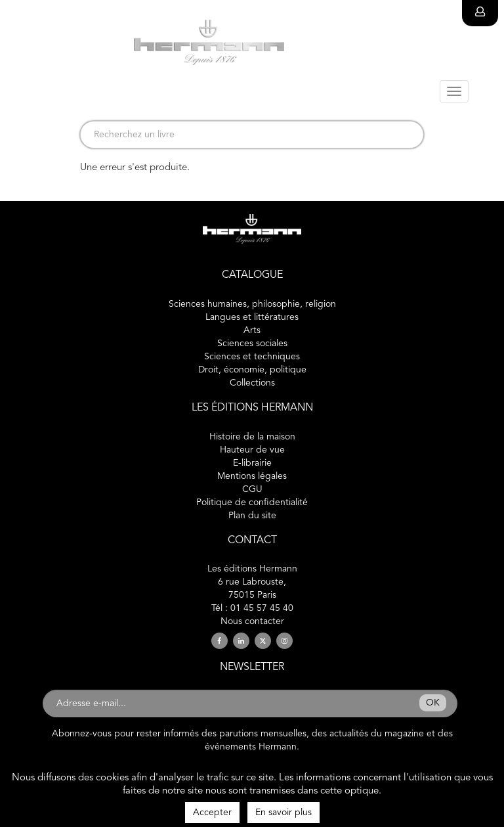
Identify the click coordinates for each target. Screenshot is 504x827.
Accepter (212, 813)
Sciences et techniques (252, 357)
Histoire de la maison (252, 437)
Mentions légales (252, 476)
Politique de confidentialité (252, 503)
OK (433, 703)
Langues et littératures (252, 317)
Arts (252, 330)
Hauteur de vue (252, 450)
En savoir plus (283, 813)
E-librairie (252, 463)
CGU (252, 489)
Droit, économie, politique (252, 370)
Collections (252, 383)
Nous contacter (252, 621)
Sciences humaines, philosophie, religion (252, 304)
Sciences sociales (252, 344)
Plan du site (252, 516)
